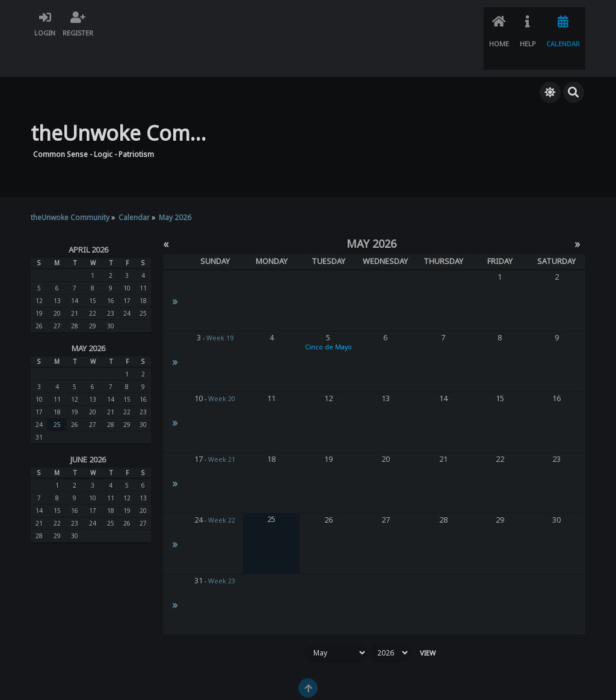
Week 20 (222, 366)
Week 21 (222, 427)
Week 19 (220, 305)
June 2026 (88, 427)
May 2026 (88, 316)
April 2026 (88, 217)
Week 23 (222, 548)
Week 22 (222, 488)
